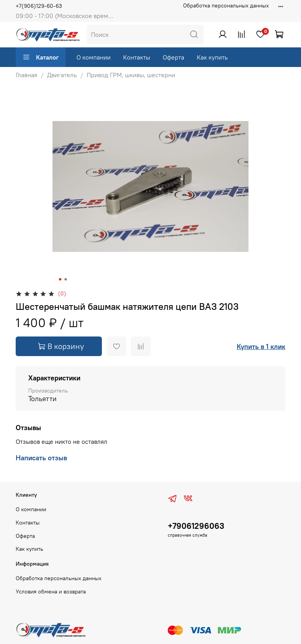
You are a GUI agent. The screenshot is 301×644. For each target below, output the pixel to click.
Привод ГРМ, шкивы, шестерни (131, 75)
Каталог (41, 57)
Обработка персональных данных (226, 5)
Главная (26, 75)
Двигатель (62, 75)
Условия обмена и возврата (51, 592)
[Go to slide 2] (66, 279)
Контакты (137, 57)
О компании (93, 57)
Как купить (212, 57)
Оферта (173, 57)
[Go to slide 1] (60, 279)
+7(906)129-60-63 (39, 6)
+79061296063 (196, 526)
